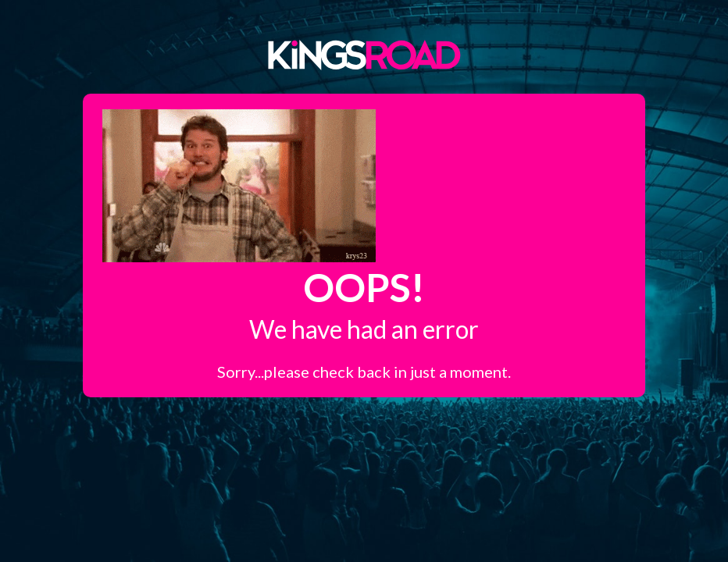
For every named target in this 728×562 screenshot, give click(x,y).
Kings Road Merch (364, 54)
